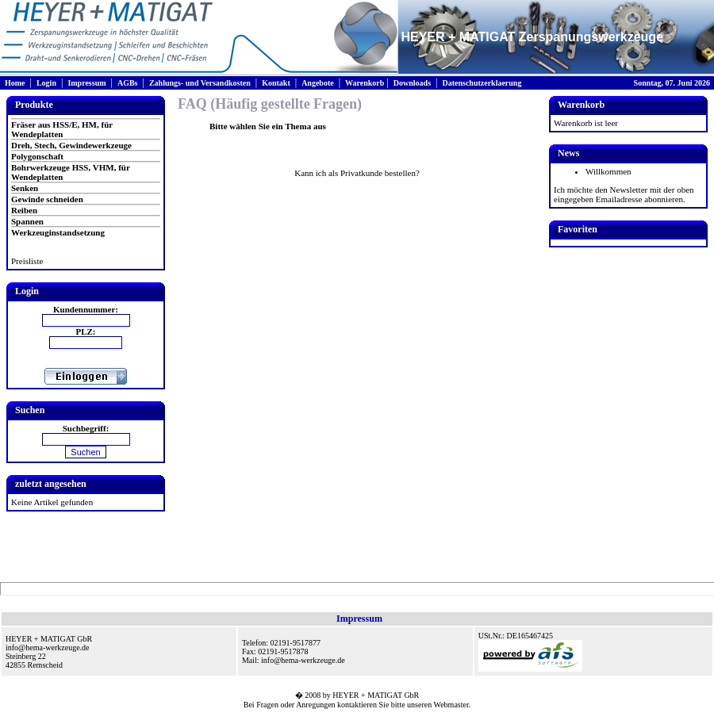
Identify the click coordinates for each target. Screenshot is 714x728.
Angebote (318, 83)
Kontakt (276, 83)
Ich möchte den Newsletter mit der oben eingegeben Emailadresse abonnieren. (624, 194)
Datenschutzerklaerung (482, 83)
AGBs (128, 83)
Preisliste (27, 261)
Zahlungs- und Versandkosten (200, 83)
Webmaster (451, 705)
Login (46, 83)
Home (15, 83)
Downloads (412, 83)
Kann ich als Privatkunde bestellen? (357, 173)
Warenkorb (365, 83)
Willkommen (608, 171)
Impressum (86, 83)
